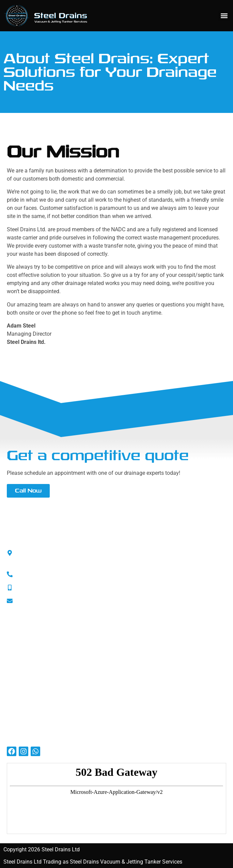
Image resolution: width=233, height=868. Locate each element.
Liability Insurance (29, 661)
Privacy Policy (24, 681)
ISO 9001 (18, 652)
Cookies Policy (24, 691)
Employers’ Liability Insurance (43, 671)
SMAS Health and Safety (37, 642)
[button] (224, 16)
